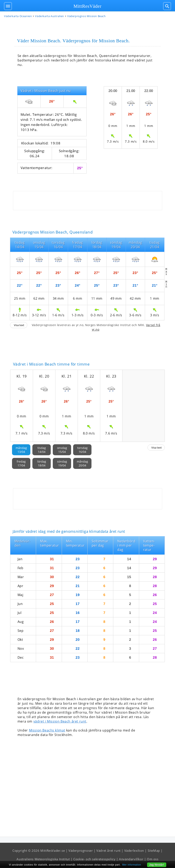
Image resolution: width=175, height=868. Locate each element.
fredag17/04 (21, 464)
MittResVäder (88, 6)
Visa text (19, 326)
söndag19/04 (62, 464)
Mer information (132, 865)
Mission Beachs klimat (47, 731)
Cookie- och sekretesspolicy (94, 860)
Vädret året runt (108, 851)
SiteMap (154, 851)
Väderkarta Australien (50, 17)
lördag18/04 (42, 464)
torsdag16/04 (82, 451)
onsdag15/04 (62, 451)
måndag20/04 (82, 464)
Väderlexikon (134, 851)
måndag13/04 (21, 451)
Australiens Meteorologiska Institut (43, 860)
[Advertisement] (88, 201)
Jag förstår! (157, 865)
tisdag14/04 (42, 451)
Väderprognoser (81, 851)
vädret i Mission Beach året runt (60, 722)
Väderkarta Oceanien (18, 17)
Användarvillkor (131, 860)
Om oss (153, 860)
